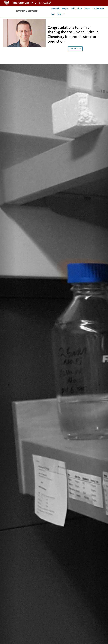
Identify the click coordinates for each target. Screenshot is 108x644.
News (87, 9)
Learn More (75, 49)
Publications (77, 9)
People (65, 9)
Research (55, 9)
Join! (53, 14)
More (61, 14)
